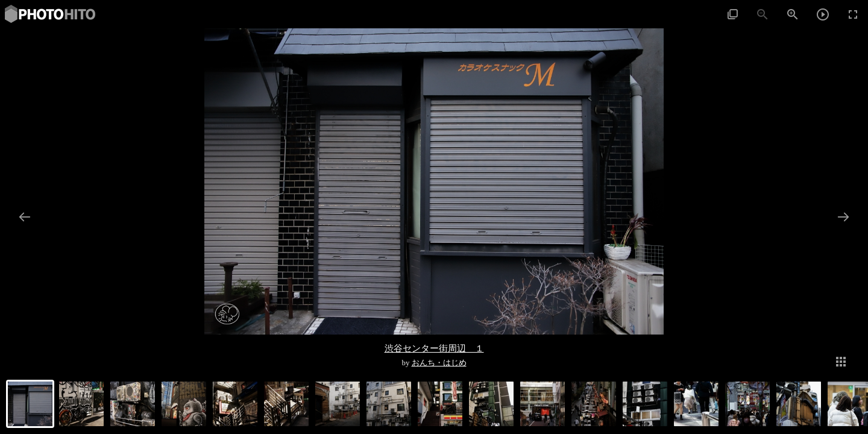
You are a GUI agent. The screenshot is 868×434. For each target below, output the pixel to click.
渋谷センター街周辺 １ (434, 348)
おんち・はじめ (439, 363)
